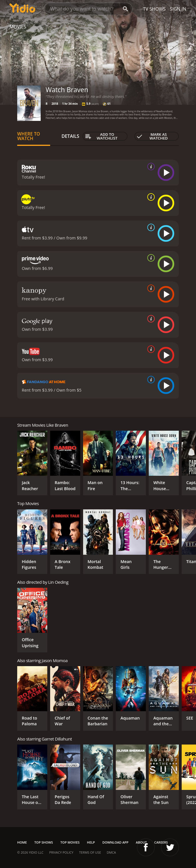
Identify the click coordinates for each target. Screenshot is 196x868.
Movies (18, 27)
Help (91, 842)
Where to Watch (29, 136)
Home (22, 842)
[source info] (150, 167)
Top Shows (44, 842)
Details (70, 136)
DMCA (111, 852)
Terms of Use (90, 852)
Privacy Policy (61, 852)
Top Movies (70, 842)
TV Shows (154, 9)
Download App (115, 842)
